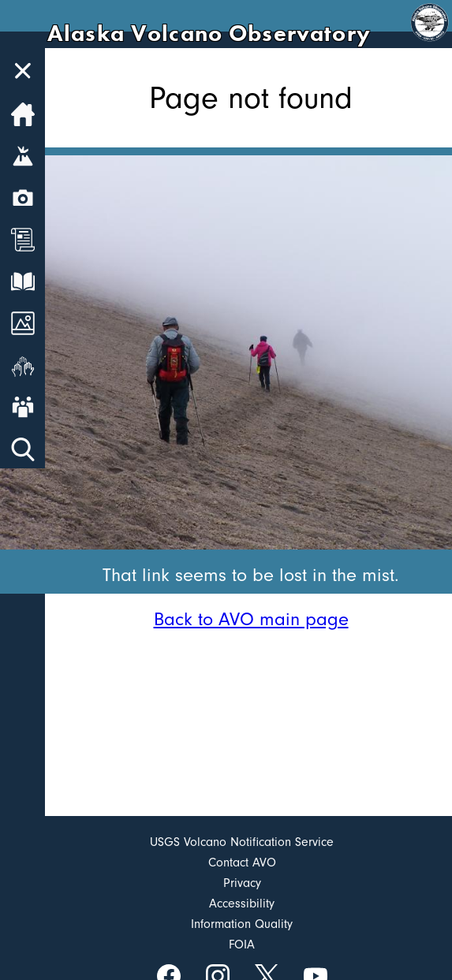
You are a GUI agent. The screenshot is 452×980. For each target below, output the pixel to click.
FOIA (242, 945)
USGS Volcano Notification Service (242, 842)
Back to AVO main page (251, 619)
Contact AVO (242, 863)
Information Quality (242, 924)
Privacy (242, 883)
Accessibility (242, 904)
